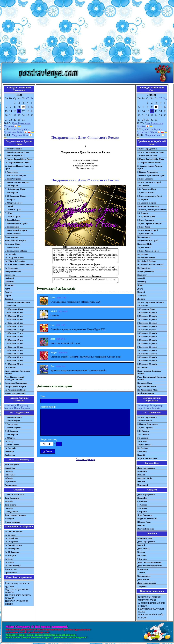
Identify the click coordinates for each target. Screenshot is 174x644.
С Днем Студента (13, 179)
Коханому (142, 275)
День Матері (143, 579)
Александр (10, 405)
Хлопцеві (142, 295)
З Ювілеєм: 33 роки (147, 330)
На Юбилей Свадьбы (15, 261)
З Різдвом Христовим (147, 172)
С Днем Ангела (12, 247)
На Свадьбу (10, 254)
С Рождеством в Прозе (15, 175)
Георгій (141, 408)
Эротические (11, 569)
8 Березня (142, 512)
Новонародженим (146, 271)
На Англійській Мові (147, 390)
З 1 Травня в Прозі (146, 216)
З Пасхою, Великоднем (148, 206)
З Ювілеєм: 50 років (147, 343)
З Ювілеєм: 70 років (147, 357)
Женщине (9, 285)
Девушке (9, 299)
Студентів (142, 501)
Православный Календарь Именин (17, 372)
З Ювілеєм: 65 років (147, 354)
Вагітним (142, 555)
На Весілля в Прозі (146, 258)
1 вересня (142, 586)
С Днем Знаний (12, 227)
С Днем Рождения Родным (17, 302)
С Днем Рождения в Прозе (17, 152)
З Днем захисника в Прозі (150, 196)
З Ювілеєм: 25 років (147, 323)
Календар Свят (145, 383)
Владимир (23, 405)
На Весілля (143, 254)
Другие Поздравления (15, 393)
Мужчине (9, 282)
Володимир (156, 405)
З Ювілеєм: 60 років (147, 350)
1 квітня (141, 573)
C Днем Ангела (12, 445)
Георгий (8, 408)
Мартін (156, 408)
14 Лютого (142, 505)
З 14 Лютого (143, 186)
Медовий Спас (153, 135)
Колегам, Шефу (145, 244)
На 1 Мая (9, 562)
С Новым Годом (12, 421)
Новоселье (10, 475)
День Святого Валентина (149, 562)
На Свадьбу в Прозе (14, 258)
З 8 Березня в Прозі (147, 203)
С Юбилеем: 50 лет (14, 343)
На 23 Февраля (12, 552)
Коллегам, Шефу (13, 244)
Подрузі (141, 292)
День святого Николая (15, 515)
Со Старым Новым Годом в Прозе (18, 167)
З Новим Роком (145, 421)
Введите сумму (49, 439)
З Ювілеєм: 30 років (147, 326)
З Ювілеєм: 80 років (147, 364)
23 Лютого (142, 508)
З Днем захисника (146, 192)
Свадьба (9, 471)
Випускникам (144, 237)
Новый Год (10, 468)
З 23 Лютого (143, 434)
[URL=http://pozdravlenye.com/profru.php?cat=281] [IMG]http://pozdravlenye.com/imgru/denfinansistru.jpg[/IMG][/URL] (85, 270)
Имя (43, 396)
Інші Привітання (146, 393)
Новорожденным (13, 271)
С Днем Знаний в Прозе (16, 230)
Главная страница (85, 459)
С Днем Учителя (13, 234)
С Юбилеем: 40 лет (14, 337)
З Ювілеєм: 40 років (147, 337)
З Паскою (142, 441)
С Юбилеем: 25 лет (14, 323)
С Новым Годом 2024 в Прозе (18, 159)
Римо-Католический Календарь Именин (14, 378)
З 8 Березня (143, 199)
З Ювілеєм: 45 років (147, 340)
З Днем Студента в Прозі (149, 182)
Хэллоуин (9, 518)
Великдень (142, 569)
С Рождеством (11, 172)
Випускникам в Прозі (148, 240)
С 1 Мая (8, 213)
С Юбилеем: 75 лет (14, 361)
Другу (7, 289)
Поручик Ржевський (147, 518)
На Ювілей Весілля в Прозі (150, 265)
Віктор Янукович (146, 529)
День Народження (146, 468)
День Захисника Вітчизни (150, 566)
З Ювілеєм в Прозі (146, 309)
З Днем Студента (145, 179)
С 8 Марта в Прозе (14, 203)
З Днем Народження (147, 149)
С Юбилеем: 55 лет (14, 347)
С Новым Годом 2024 (14, 156)
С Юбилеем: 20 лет (14, 319)
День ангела (10, 505)
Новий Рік (142, 471)
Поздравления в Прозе (15, 386)
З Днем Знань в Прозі (148, 230)
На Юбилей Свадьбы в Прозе (19, 265)
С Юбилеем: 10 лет (14, 313)
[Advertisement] (86, 32)
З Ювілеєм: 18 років (147, 316)
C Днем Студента (13, 428)
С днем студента (12, 522)
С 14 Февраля (11, 186)
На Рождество (11, 542)
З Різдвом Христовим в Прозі (151, 175)
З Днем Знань (144, 227)
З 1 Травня (142, 213)
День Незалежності (146, 583)
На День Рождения (14, 531)
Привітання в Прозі (147, 386)
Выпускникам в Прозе (15, 240)
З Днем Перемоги (146, 220)
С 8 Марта (10, 199)
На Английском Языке (15, 390)
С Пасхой (9, 206)
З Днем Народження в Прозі (151, 152)
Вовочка (141, 525)
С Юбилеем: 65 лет (14, 354)
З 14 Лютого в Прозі (147, 189)
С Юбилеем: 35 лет (14, 333)
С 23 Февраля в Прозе (15, 196)
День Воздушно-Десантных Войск (16, 131)
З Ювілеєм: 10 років (147, 313)
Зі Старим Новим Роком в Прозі (150, 167)
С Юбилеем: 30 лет (14, 326)
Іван (149, 408)
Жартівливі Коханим (147, 458)
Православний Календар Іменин (149, 372)
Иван (17, 408)
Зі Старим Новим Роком (149, 162)
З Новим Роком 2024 (147, 156)
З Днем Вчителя (145, 234)
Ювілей (141, 482)
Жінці (140, 285)
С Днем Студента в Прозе (17, 182)
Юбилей (9, 478)
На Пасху (9, 441)
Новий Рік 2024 (145, 538)
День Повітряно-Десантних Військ (149, 131)
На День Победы (13, 566)
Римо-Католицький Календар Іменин (152, 378)
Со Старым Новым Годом (17, 162)
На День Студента (13, 545)
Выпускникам (11, 237)
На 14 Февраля (12, 549)
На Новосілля (144, 268)
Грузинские (10, 482)
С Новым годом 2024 (14, 494)
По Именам (10, 367)
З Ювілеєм (142, 306)
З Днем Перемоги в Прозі (149, 223)
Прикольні (143, 485)
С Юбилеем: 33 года (14, 330)
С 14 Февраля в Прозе (15, 189)
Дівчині (141, 299)
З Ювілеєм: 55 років (147, 347)
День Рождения (12, 464)
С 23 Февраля (11, 192)
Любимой (9, 278)
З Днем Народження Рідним (151, 302)
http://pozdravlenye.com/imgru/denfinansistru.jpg (85, 280)
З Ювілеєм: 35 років (147, 333)
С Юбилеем (10, 306)
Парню (8, 295)
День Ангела (143, 549)
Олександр (143, 405)
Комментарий (48, 407)
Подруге (8, 292)
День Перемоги (145, 515)
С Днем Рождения (13, 149)
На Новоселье (11, 268)
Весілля (141, 475)
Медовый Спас (20, 135)
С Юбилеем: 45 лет (14, 340)
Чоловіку (142, 282)
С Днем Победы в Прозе (16, 223)
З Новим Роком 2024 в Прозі (151, 159)
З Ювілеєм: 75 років (147, 361)
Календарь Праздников (16, 383)
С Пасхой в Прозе (13, 210)
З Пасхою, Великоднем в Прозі (152, 210)
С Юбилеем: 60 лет (14, 350)
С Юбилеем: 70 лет (14, 357)
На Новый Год (11, 538)
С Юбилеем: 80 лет (14, 364)
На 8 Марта (10, 555)
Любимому (10, 275)
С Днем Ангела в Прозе (16, 251)
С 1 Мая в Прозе (12, 216)
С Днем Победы (12, 220)
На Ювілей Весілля (147, 261)
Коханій (141, 278)
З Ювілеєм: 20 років (147, 319)
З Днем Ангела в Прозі (148, 251)
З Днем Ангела (144, 247)
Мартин (25, 408)
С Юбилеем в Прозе (14, 309)
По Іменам (142, 367)
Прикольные (11, 485)
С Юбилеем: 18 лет (14, 316)
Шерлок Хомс (144, 522)
